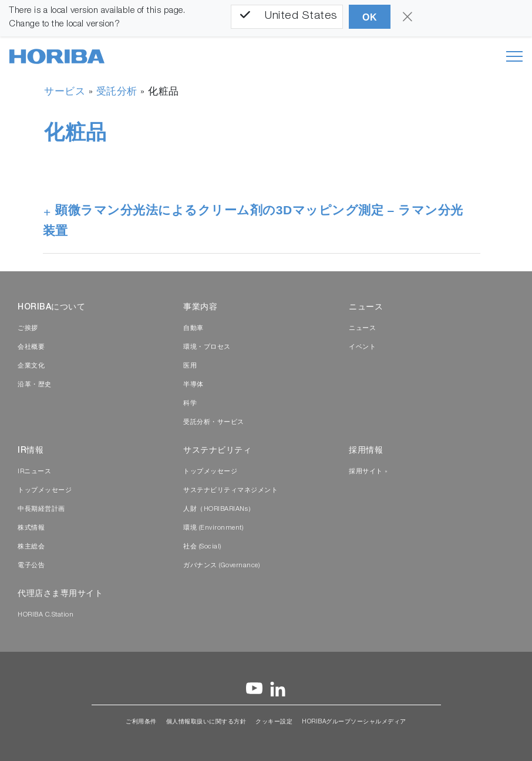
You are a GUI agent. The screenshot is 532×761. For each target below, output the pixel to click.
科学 (190, 404)
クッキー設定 (274, 722)
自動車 (193, 329)
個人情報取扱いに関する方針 (206, 722)
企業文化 (31, 366)
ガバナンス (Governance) (221, 566)
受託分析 (117, 92)
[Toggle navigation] (514, 56)
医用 (190, 366)
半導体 (193, 385)
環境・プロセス (207, 347)
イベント (362, 347)
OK (370, 17)
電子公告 (31, 566)
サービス (65, 92)
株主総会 (31, 547)
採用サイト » (368, 472)
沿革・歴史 (35, 385)
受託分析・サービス (214, 422)
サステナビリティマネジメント (230, 491)
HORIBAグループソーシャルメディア (354, 722)
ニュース (362, 329)
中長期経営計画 (41, 509)
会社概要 (31, 347)
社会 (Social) (202, 547)
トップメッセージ (45, 491)
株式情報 (31, 528)
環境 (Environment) (213, 528)
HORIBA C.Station (46, 615)
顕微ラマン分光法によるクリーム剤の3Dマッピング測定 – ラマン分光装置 (253, 220)
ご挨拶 (28, 329)
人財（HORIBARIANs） (219, 509)
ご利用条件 (141, 722)
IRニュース (34, 472)
